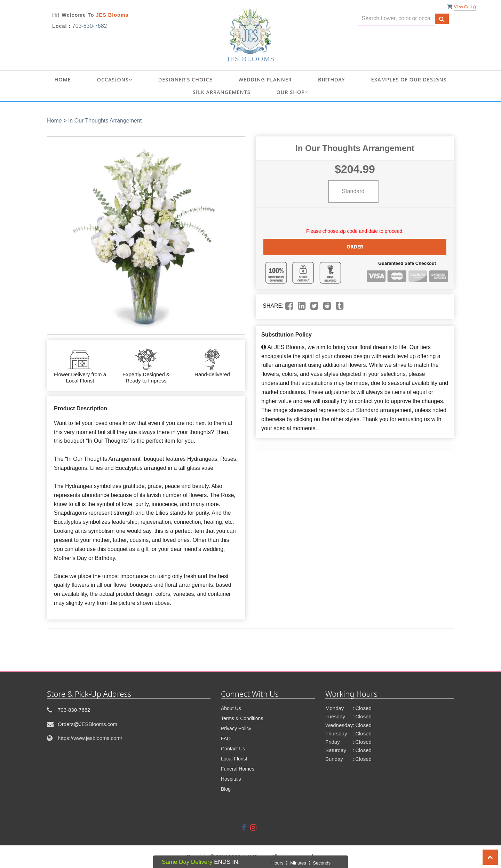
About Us (231, 708)
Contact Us (233, 749)
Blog (226, 789)
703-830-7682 (90, 26)
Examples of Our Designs (409, 80)
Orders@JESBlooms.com (88, 724)
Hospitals (231, 779)
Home (62, 80)
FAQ (226, 739)
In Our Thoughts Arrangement (105, 121)
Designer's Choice (185, 80)
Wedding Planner (265, 80)
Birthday (332, 80)
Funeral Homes (238, 769)
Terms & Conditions (242, 718)
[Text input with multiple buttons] (396, 19)
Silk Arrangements (222, 92)
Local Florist (234, 759)
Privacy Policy (236, 728)
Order (355, 247)
